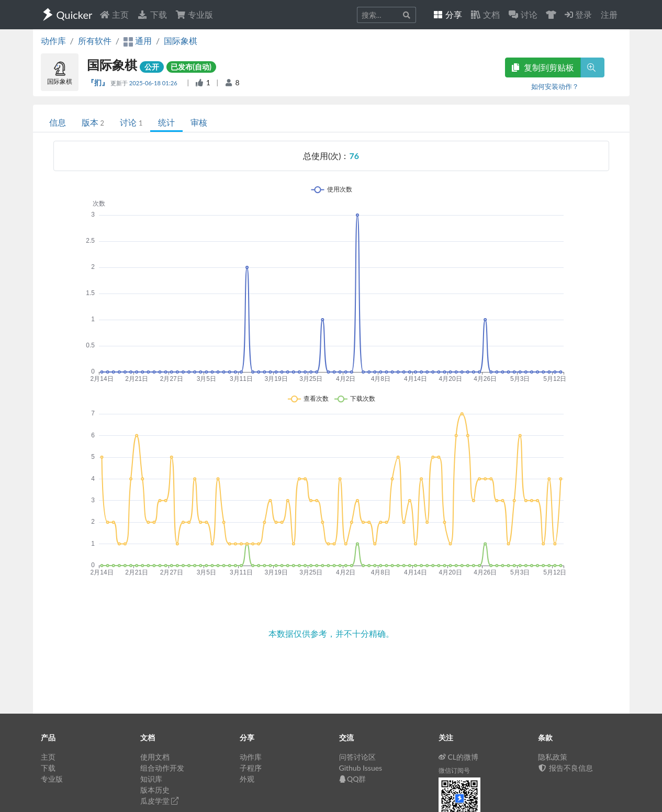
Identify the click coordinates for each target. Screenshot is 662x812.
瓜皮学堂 (160, 801)
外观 (247, 779)
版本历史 (155, 790)
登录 (578, 14)
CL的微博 (459, 757)
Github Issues (361, 768)
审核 (199, 122)
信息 (58, 122)
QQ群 (353, 779)
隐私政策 (553, 757)
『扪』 (99, 82)
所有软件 (95, 41)
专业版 (194, 14)
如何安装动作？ (555, 86)
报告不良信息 (566, 768)
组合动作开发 (162, 768)
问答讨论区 (357, 757)
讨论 (131, 122)
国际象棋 (181, 41)
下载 (152, 14)
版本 (93, 122)
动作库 (53, 41)
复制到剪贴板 (543, 67)
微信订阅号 (454, 770)
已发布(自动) (191, 67)
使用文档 (155, 757)
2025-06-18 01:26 (154, 83)
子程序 (251, 768)
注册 (609, 14)
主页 (114, 14)
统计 (166, 122)
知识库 (151, 779)
